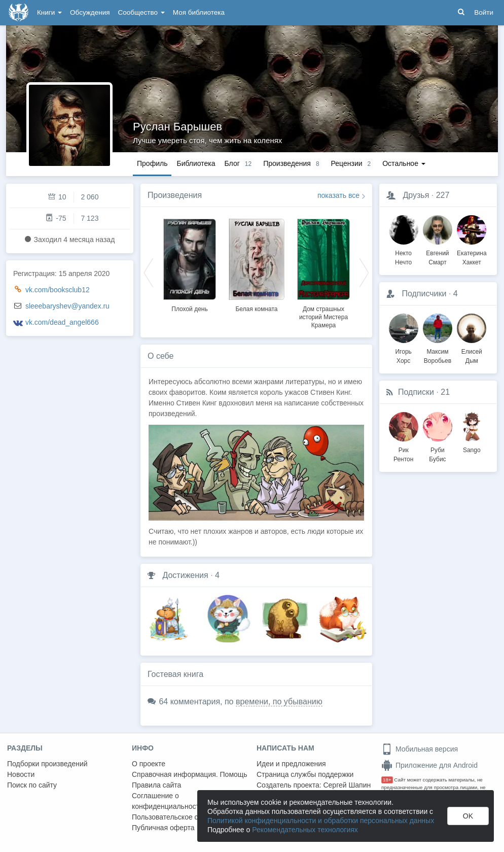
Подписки (416, 392)
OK (468, 816)
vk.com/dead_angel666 (62, 322)
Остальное (404, 163)
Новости (21, 774)
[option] (190, 264)
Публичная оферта (163, 828)
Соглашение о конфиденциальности (168, 801)
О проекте (149, 764)
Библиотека (196, 163)
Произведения (175, 195)
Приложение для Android (429, 765)
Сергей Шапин (347, 785)
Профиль (152, 163)
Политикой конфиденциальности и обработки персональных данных (321, 821)
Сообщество (141, 12)
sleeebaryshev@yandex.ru (67, 306)
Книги (49, 12)
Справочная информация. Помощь (190, 774)
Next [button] (364, 272)
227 (443, 195)
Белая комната (256, 309)
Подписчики (424, 294)
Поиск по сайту (32, 785)
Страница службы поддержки (305, 774)
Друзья (416, 195)
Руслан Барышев (177, 127)
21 (445, 392)
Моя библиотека (199, 12)
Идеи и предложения (291, 764)
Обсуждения (90, 12)
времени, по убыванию (279, 702)
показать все (338, 195)
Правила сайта (156, 785)
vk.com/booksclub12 (58, 290)
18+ (387, 780)
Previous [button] (149, 272)
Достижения (185, 575)
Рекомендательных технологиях (305, 830)
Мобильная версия (420, 749)
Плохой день (189, 309)
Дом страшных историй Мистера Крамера (323, 317)
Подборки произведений (47, 764)
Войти (484, 12)
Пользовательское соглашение (183, 817)
